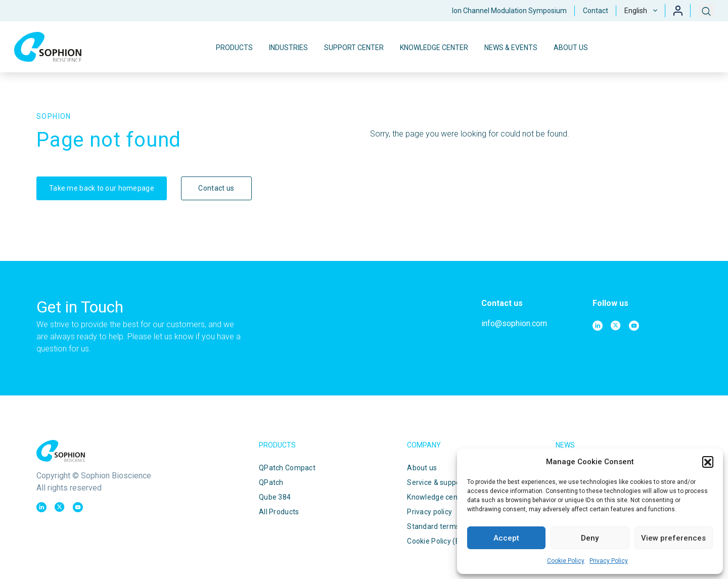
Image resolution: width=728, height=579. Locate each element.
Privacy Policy (609, 561)
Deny (590, 538)
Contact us (216, 188)
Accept (506, 538)
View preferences (673, 538)
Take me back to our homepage (102, 188)
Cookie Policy (566, 561)
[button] (708, 462)
